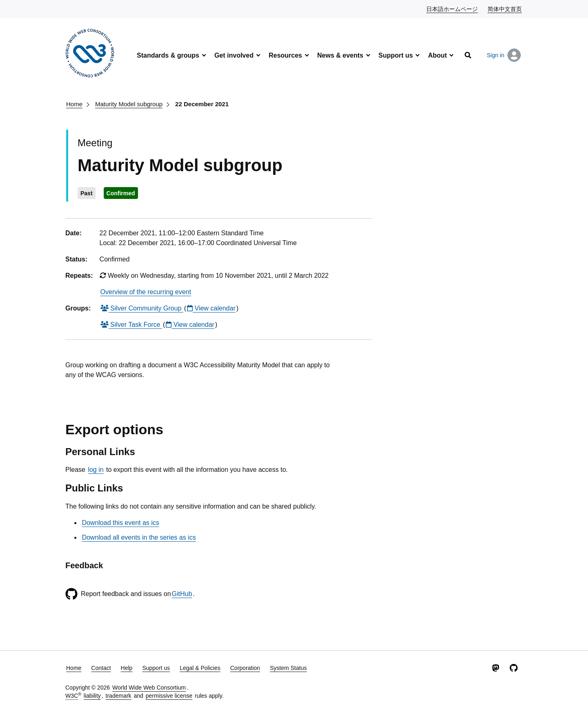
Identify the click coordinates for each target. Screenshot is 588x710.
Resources (285, 55)
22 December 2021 (202, 104)
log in (96, 470)
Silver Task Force (131, 325)
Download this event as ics (120, 523)
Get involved (234, 55)
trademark (119, 696)
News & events (340, 55)
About (437, 55)
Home (74, 104)
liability (92, 696)
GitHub (182, 594)
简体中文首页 (505, 9)
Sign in (504, 55)
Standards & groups (168, 55)
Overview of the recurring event (146, 292)
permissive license (169, 696)
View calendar (211, 308)
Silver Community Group (142, 308)
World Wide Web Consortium (149, 688)
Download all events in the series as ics (139, 537)
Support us (396, 55)
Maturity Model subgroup (129, 104)
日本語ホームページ (452, 9)
